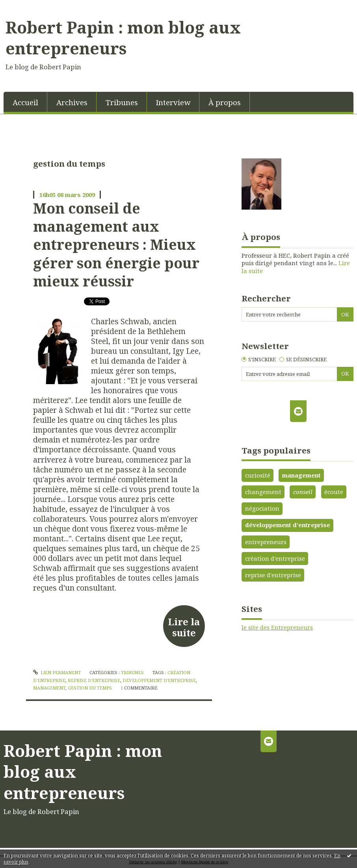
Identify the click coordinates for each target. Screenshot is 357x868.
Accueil (25, 102)
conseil (303, 492)
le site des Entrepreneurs (277, 627)
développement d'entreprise (159, 680)
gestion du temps (90, 688)
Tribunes (122, 102)
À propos (225, 102)
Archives (72, 102)
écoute (334, 492)
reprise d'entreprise (94, 680)
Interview (173, 102)
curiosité (258, 475)
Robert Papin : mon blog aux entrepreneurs (123, 38)
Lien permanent (57, 672)
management (49, 688)
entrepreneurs (266, 542)
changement (263, 492)
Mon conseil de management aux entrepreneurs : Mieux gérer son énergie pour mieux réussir (116, 244)
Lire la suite (184, 627)
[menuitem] (25, 102)
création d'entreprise (275, 558)
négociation (262, 508)
